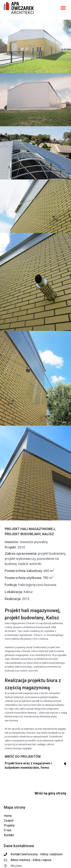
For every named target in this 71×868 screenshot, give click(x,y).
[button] (63, 8)
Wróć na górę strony (50, 793)
